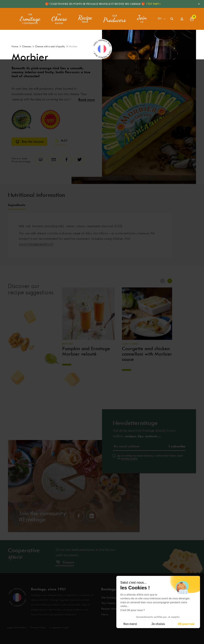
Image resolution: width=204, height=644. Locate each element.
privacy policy (129, 458)
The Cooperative (30, 19)
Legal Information (17, 627)
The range (59, 19)
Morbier (73, 47)
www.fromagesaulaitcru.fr (36, 244)
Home (15, 47)
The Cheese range (113, 603)
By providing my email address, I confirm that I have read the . (150, 457)
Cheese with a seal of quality (50, 47)
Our (115, 19)
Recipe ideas (109, 608)
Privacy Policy (38, 627)
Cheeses (26, 47)
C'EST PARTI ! (153, 4)
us (142, 19)
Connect (68, 562)
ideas (85, 19)
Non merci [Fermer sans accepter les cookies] (169, 624)
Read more (87, 100)
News (105, 614)
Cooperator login (59, 627)
